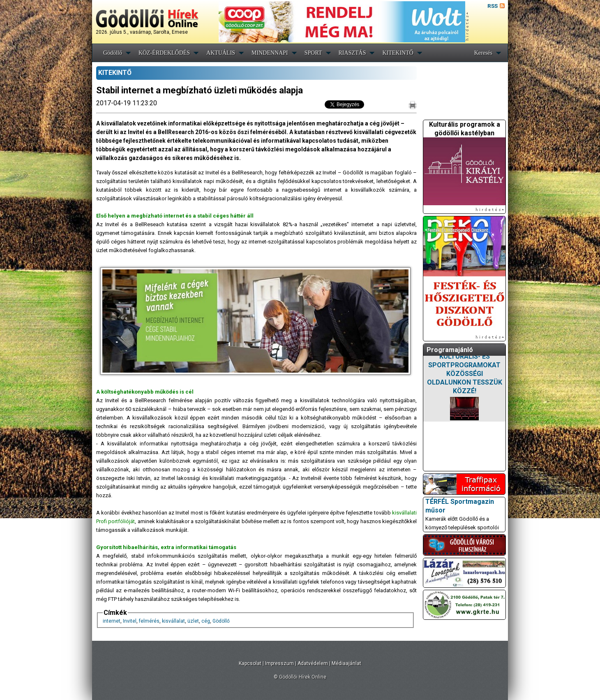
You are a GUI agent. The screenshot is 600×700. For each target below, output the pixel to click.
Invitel (130, 621)
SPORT (313, 53)
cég (206, 621)
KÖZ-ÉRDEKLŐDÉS (164, 53)
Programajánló (450, 350)
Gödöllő (113, 53)
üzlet (193, 621)
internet (112, 621)
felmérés (149, 621)
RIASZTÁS (352, 53)
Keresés (483, 53)
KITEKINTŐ (398, 53)
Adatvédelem (313, 663)
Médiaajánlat (346, 663)
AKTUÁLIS (221, 53)
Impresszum (279, 663)
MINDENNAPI (270, 53)
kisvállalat (173, 621)
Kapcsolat (250, 663)
